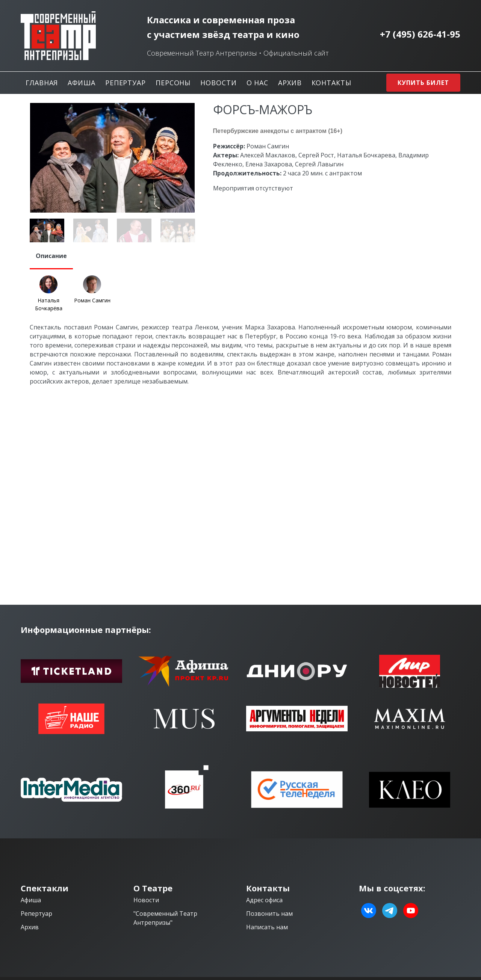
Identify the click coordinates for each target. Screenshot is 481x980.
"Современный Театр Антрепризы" (165, 918)
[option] (112, 158)
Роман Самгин (92, 300)
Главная (42, 83)
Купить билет (423, 83)
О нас (258, 83)
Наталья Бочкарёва (49, 304)
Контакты (331, 83)
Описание (51, 256)
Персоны (173, 83)
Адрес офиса (264, 900)
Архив (290, 83)
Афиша (82, 83)
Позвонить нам (269, 914)
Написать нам (267, 927)
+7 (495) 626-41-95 (420, 34)
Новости (218, 83)
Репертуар (126, 83)
